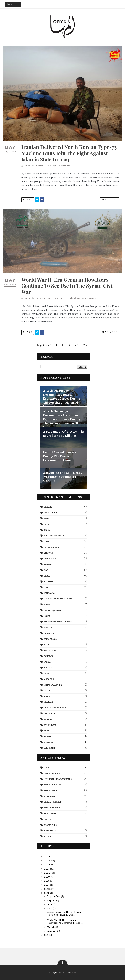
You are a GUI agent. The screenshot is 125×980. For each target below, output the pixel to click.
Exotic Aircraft (52, 785)
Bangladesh (50, 725)
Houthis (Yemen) (52, 610)
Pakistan (48, 656)
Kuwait (48, 736)
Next (86, 345)
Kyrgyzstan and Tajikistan (58, 622)
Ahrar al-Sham (71, 298)
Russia (47, 530)
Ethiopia (48, 553)
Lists (46, 768)
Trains (47, 819)
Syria (46, 519)
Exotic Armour (52, 773)
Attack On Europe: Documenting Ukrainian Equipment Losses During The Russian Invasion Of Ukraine (62, 419)
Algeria (48, 668)
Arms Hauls (50, 831)
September (54, 896)
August (52, 900)
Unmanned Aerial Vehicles (58, 779)
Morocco (49, 679)
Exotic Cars (50, 825)
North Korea (51, 559)
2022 (47, 865)
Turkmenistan (51, 547)
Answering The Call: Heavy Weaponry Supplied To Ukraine (63, 477)
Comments (63, 166)
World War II (50, 796)
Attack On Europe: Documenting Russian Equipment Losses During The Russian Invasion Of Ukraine (62, 399)
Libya (46, 541)
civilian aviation (53, 802)
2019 (47, 877)
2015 (47, 893)
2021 (47, 869)
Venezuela (49, 714)
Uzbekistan (50, 748)
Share (28, 200)
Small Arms (50, 813)
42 (76, 345)
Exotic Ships (50, 791)
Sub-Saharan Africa (54, 536)
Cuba (46, 673)
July (50, 904)
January (52, 931)
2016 (47, 889)
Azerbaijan (49, 593)
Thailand (49, 702)
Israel (47, 616)
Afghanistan (50, 582)
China (47, 576)
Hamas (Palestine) (53, 685)
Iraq (46, 570)
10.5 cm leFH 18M (47, 298)
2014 (47, 935)
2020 (48, 873)
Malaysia (48, 742)
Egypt (47, 645)
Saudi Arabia (50, 639)
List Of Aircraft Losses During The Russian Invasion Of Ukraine (60, 456)
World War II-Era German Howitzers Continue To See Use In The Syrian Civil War (68, 286)
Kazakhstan (50, 650)
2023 (47, 861)
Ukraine (48, 507)
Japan (47, 731)
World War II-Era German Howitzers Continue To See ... (65, 921)
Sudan (47, 605)
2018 (47, 881)
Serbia (47, 696)
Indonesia (49, 633)
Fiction (48, 836)
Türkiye (48, 524)
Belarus (48, 627)
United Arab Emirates (55, 708)
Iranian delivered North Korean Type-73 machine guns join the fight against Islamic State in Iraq (69, 153)
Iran (48, 166)
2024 (48, 857)
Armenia (48, 564)
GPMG (39, 166)
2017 (47, 885)
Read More (109, 200)
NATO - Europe (51, 513)
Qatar (47, 691)
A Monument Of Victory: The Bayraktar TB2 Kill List (64, 434)
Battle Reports (52, 808)
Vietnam (48, 719)
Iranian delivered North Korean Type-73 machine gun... (64, 913)
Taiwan (47, 662)
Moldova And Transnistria (58, 599)
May (50, 908)
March (51, 927)
